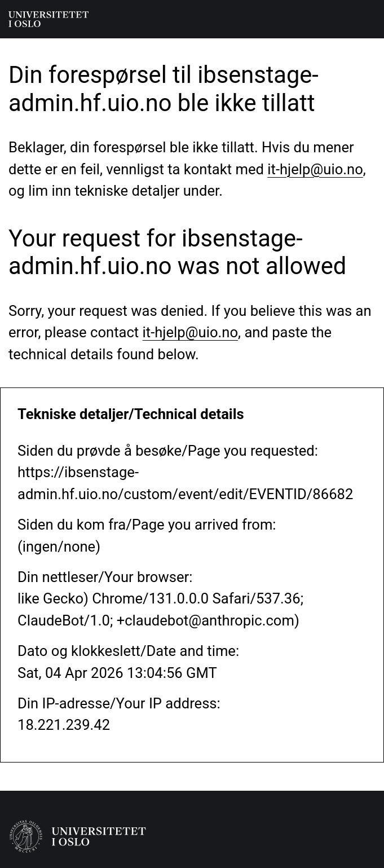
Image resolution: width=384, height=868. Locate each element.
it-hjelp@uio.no (315, 169)
